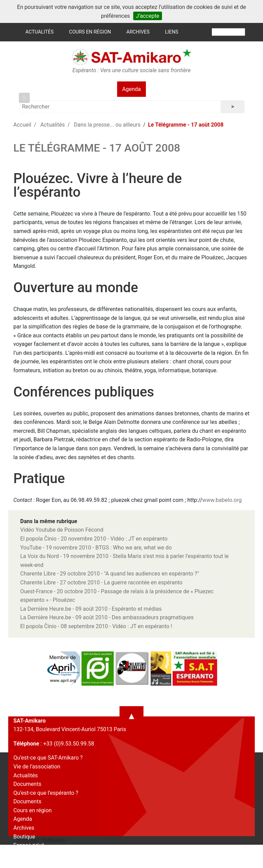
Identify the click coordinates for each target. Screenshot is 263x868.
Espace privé (29, 845)
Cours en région (90, 32)
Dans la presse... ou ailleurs (107, 125)
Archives (138, 32)
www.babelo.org (222, 500)
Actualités (39, 32)
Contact (23, 854)
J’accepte (148, 16)
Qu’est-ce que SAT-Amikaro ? (48, 758)
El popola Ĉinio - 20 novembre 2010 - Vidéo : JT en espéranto (94, 539)
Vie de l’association (37, 767)
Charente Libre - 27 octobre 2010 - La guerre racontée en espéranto (101, 582)
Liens (172, 32)
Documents (27, 784)
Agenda (131, 89)
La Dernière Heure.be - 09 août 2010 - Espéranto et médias (91, 609)
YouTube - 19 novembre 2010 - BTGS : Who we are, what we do (96, 548)
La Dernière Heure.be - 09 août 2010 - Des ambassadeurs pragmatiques (107, 617)
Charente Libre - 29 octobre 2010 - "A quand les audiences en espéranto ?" (110, 574)
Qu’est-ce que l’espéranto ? (46, 793)
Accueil (22, 125)
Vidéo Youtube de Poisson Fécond (62, 530)
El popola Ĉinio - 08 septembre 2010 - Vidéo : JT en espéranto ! (96, 626)
